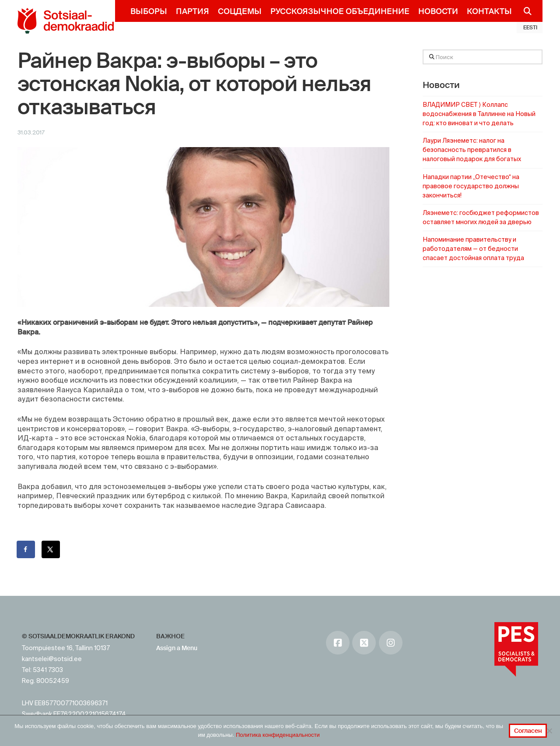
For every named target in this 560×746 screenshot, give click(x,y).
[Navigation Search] (524, 11)
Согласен (528, 731)
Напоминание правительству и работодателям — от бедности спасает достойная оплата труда (473, 249)
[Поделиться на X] (51, 549)
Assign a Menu (177, 648)
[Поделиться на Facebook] (26, 549)
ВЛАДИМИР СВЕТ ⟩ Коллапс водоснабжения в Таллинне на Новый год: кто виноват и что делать (479, 114)
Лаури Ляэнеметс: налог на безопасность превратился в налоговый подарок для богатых (472, 150)
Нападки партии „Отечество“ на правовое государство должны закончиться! (471, 186)
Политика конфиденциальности (278, 735)
